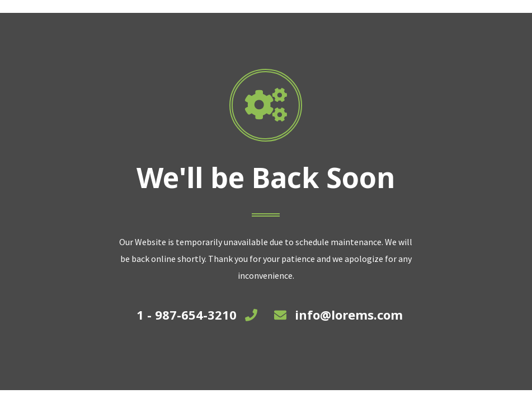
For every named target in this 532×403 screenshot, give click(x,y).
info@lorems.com (349, 315)
